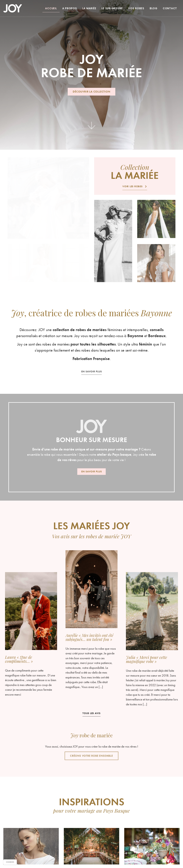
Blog (154, 8)
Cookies (10, 862)
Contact (170, 8)
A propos (70, 8)
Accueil (51, 8)
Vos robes (136, 8)
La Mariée (89, 8)
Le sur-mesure (112, 8)
